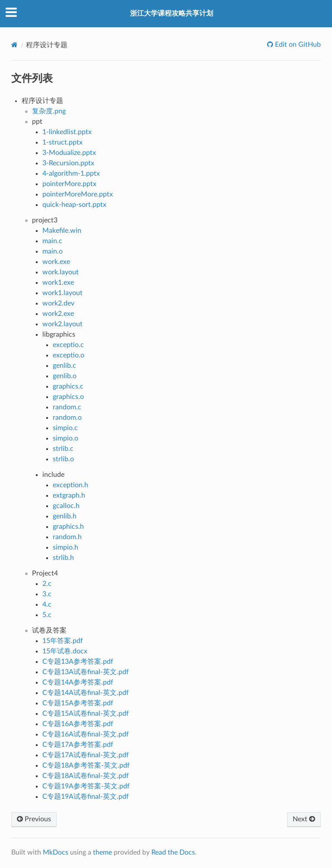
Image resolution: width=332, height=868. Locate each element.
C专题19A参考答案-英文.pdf (86, 786)
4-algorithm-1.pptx (71, 174)
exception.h (70, 485)
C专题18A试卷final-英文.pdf (86, 776)
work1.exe (58, 283)
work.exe (56, 262)
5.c (47, 615)
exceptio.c (68, 345)
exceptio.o (69, 355)
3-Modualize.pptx (69, 153)
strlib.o (63, 459)
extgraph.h (69, 495)
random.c (67, 407)
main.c (52, 241)
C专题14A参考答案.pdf (78, 682)
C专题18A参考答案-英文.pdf (86, 765)
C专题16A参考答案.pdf (78, 724)
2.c (47, 584)
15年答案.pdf (63, 641)
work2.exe (58, 314)
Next (304, 819)
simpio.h (65, 547)
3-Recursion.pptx (68, 163)
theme (102, 852)
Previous (34, 819)
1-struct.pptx (62, 142)
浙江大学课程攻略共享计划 (172, 13)
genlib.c (64, 366)
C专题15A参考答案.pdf (78, 703)
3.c (47, 594)
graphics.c (68, 386)
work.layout (61, 272)
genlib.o (65, 376)
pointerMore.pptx (69, 184)
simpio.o (65, 438)
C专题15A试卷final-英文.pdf (86, 714)
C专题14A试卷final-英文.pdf (86, 693)
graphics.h (68, 527)
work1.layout (62, 293)
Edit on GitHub (297, 45)
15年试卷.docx (65, 651)
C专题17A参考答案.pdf (78, 745)
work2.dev (58, 303)
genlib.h (65, 516)
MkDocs (56, 852)
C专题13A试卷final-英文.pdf (86, 672)
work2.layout (62, 324)
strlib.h (63, 558)
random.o (67, 418)
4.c (47, 604)
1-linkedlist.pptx (67, 132)
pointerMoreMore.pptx (78, 194)
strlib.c (63, 449)
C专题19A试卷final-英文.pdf (86, 797)
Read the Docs (173, 852)
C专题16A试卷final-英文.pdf (86, 734)
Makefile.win (62, 231)
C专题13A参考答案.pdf (78, 662)
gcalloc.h (66, 506)
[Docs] (14, 45)
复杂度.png (49, 111)
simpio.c (65, 428)
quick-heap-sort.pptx (74, 205)
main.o (53, 251)
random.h (67, 537)
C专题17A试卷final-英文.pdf (86, 755)
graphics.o (68, 397)
